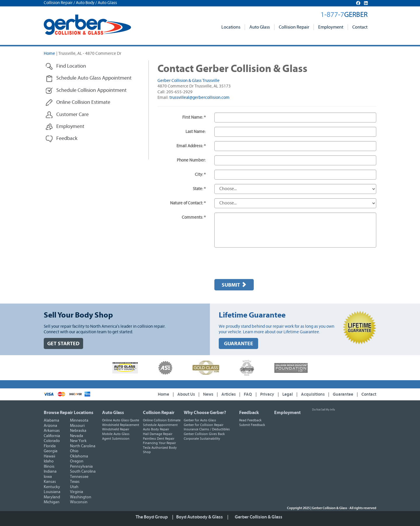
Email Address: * (191, 146)
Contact (360, 27)
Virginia (77, 492)
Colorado (52, 441)
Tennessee (79, 477)
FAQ (248, 394)
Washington (81, 497)
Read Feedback (250, 420)
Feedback (249, 413)
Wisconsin (79, 502)
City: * (200, 175)
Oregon (77, 461)
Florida (50, 446)
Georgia (51, 451)
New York (78, 441)
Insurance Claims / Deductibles (207, 429)
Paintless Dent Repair (159, 439)
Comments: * (194, 217)
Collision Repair (294, 27)
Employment (331, 27)
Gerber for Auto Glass (200, 420)
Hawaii (49, 456)
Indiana (50, 471)
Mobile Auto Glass (116, 434)
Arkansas (52, 431)
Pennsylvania (81, 467)
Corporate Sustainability (202, 439)
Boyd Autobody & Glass (199, 517)
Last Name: (196, 132)
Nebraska (78, 431)
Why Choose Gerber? (205, 413)
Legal (288, 394)
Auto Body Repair (156, 429)
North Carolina (83, 446)
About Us (186, 394)
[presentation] (259, 263)
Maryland (52, 497)
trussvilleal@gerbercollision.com (199, 98)
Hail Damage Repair (158, 434)
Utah (74, 487)
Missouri (77, 426)
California (52, 436)
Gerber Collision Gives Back (204, 434)
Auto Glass (260, 27)
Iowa (48, 477)
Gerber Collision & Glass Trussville (189, 81)
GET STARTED (63, 344)
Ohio (74, 451)
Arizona (50, 426)
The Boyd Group (152, 517)
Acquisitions (313, 394)
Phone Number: (191, 160)
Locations (231, 27)
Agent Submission (116, 439)
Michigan (52, 502)
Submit (234, 285)
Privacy (267, 394)
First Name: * (194, 117)
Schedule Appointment (160, 425)
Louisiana (52, 492)
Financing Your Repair (159, 443)
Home (49, 54)
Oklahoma (79, 456)
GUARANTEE (239, 344)
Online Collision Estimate (162, 420)
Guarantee (343, 394)
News (208, 394)
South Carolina (83, 471)
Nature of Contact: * (188, 203)
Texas (75, 482)
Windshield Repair (116, 429)
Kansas (50, 482)
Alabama (51, 420)
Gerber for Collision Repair (204, 425)
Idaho (49, 461)
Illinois (49, 467)
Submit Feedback (252, 425)
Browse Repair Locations (69, 413)
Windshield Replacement (121, 425)
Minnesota (79, 420)
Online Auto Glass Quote (121, 420)
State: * (199, 189)
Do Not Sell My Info (323, 410)
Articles (229, 394)
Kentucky (52, 487)
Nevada (77, 436)
